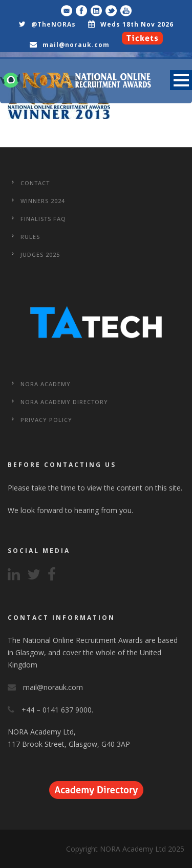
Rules (30, 237)
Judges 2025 (40, 254)
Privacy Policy (46, 420)
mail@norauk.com (76, 45)
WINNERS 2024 (43, 201)
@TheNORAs (54, 24)
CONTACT (35, 183)
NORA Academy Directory (64, 402)
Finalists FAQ (43, 219)
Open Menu (181, 80)
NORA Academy (46, 384)
